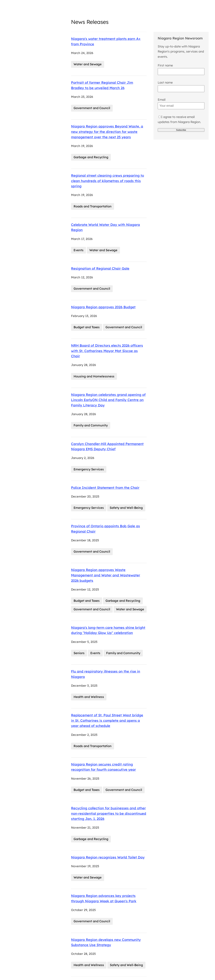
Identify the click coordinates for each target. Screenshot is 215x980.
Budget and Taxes (87, 327)
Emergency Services (89, 469)
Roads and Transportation (93, 206)
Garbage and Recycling (91, 157)
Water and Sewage (88, 64)
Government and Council (92, 108)
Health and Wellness (89, 697)
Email (162, 100)
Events (79, 250)
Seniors (79, 653)
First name (165, 65)
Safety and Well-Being (126, 508)
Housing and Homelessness (94, 376)
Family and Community (91, 425)
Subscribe (181, 130)
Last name (165, 82)
